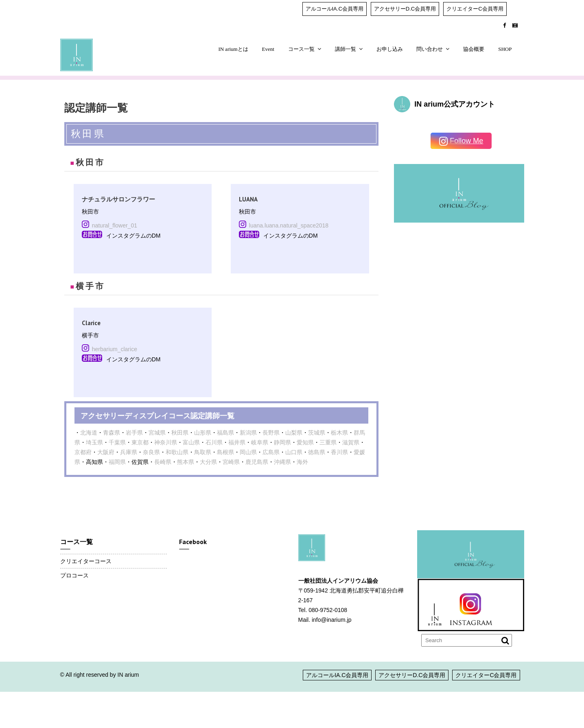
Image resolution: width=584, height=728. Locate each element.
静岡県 (282, 442)
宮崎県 (231, 462)
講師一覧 (346, 49)
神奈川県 (166, 442)
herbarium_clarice (115, 349)
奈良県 (151, 452)
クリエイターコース (86, 561)
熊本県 (186, 462)
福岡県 (117, 462)
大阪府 (106, 452)
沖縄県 (282, 462)
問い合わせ (430, 49)
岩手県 (134, 433)
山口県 (294, 452)
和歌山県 (177, 452)
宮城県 (157, 433)
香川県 (339, 452)
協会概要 (474, 49)
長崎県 (163, 462)
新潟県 (248, 433)
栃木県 (339, 433)
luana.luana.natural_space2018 (289, 225)
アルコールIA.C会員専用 (335, 9)
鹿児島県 (257, 462)
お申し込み (390, 49)
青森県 (112, 433)
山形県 (203, 433)
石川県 (214, 442)
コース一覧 (301, 49)
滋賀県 (351, 442)
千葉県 (117, 442)
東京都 (140, 442)
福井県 (237, 442)
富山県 (191, 442)
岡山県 (248, 452)
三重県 (328, 442)
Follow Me (461, 141)
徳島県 (317, 452)
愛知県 (305, 442)
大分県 (208, 462)
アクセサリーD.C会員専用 (405, 9)
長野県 (271, 433)
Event (268, 49)
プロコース (74, 575)
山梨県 (294, 433)
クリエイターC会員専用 (475, 9)
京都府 (83, 452)
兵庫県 (129, 452)
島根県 (225, 452)
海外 (302, 462)
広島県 (271, 452)
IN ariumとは (233, 49)
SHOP (505, 49)
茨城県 (317, 433)
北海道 (89, 433)
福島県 (225, 433)
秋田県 (180, 433)
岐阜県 (260, 442)
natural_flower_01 (115, 225)
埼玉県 (94, 442)
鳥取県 (203, 452)
